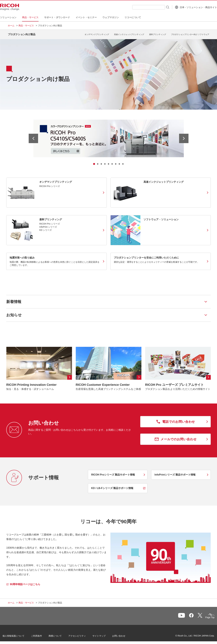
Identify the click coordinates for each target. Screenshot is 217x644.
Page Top (205, 616)
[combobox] (141, 7)
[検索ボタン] (160, 7)
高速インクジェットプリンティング (129, 33)
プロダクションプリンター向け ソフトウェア (190, 33)
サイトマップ (104, 634)
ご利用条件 (42, 634)
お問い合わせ (124, 634)
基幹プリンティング (158, 33)
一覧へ (193, 615)
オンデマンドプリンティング (97, 33)
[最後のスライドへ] (33, 136)
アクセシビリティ (82, 634)
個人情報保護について (19, 634)
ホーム (11, 26)
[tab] (94, 162)
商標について (60, 634)
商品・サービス (26, 26)
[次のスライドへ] (184, 136)
